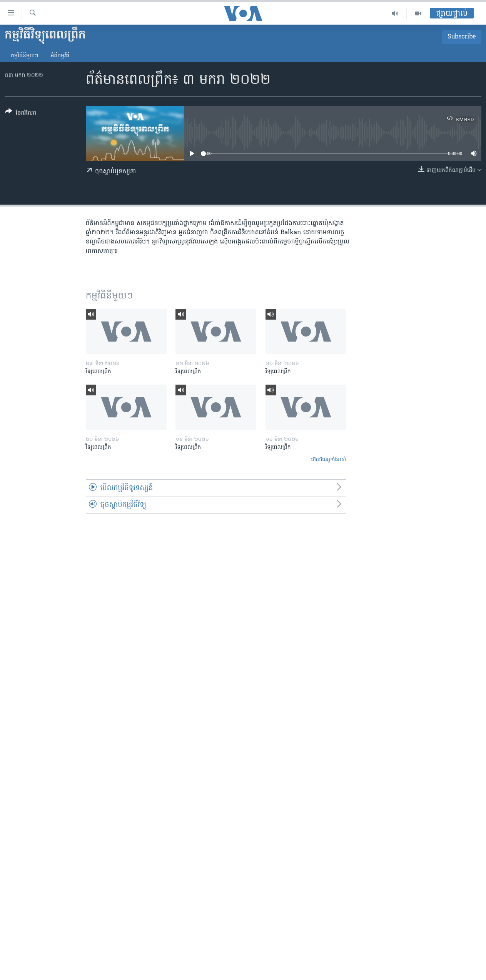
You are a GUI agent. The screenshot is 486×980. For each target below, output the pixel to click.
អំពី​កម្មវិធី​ (60, 56)
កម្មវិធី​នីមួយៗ (24, 56)
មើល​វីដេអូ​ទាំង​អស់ (328, 460)
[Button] (21, 114)
